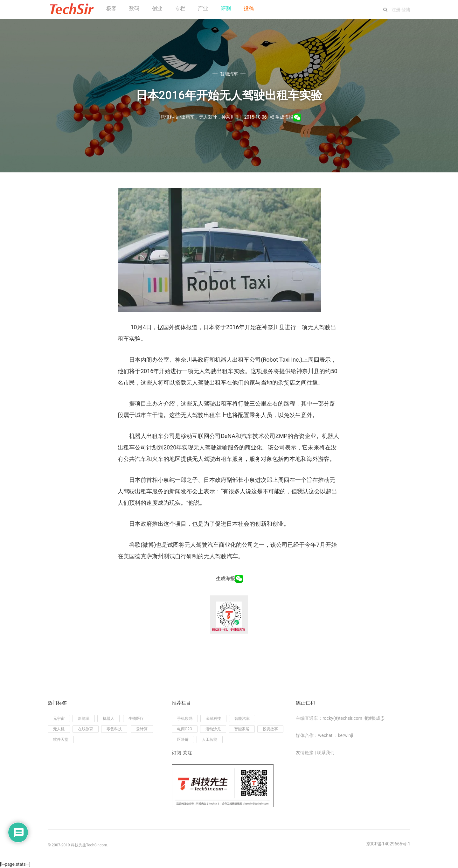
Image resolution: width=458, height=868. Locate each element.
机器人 (108, 719)
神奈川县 (230, 117)
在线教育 (86, 729)
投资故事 (270, 729)
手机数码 (185, 719)
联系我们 (326, 753)
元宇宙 (59, 719)
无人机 (59, 729)
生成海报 (284, 117)
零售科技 (114, 729)
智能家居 (242, 729)
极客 (111, 8)
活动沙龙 (213, 729)
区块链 (183, 740)
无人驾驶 (208, 117)
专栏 (180, 8)
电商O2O (185, 729)
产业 (203, 8)
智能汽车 (229, 74)
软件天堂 (61, 740)
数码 (134, 8)
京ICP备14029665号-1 (388, 844)
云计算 (142, 729)
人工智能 (210, 740)
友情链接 (305, 753)
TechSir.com (97, 845)
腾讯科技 (170, 117)
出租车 (188, 117)
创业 (157, 8)
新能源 (84, 719)
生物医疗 (136, 719)
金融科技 (213, 719)
